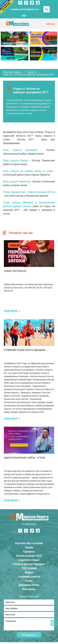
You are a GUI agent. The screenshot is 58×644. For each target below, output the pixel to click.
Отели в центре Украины (29, 564)
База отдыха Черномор (17, 181)
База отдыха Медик (16, 160)
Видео (29, 572)
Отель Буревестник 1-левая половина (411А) (29, 192)
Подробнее (11, 311)
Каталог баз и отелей (29, 543)
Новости (32, 72)
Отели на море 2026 (29, 556)
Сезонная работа (29, 576)
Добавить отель (29, 585)
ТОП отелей (29, 568)
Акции (29, 547)
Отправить (29, 637)
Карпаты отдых (29, 560)
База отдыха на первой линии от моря (28, 171)
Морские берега (12, 72)
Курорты (29, 551)
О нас (29, 581)
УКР (24, 16)
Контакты (29, 589)
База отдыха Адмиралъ (20, 150)
